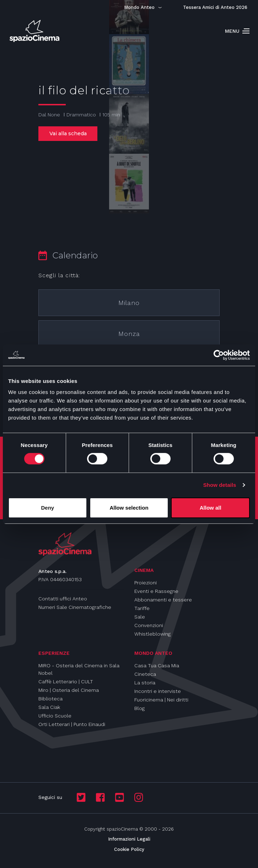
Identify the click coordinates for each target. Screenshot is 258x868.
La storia (145, 683)
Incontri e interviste (158, 691)
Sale (140, 617)
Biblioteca (50, 699)
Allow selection (129, 508)
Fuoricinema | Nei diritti (161, 700)
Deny (47, 508)
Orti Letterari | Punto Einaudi (72, 724)
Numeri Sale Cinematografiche (75, 607)
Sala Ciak (49, 707)
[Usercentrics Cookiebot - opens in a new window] (219, 355)
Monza (129, 334)
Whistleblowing (152, 634)
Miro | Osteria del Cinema (69, 690)
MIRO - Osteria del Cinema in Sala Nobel (79, 669)
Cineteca (145, 674)
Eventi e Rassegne (156, 591)
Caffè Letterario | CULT (66, 682)
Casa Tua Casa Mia (157, 666)
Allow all (211, 508)
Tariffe (142, 608)
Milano (129, 303)
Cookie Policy (129, 849)
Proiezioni (146, 583)
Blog (139, 708)
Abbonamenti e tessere (163, 600)
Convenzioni (149, 625)
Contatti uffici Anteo (63, 599)
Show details (220, 485)
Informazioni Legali (129, 839)
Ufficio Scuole (55, 716)
